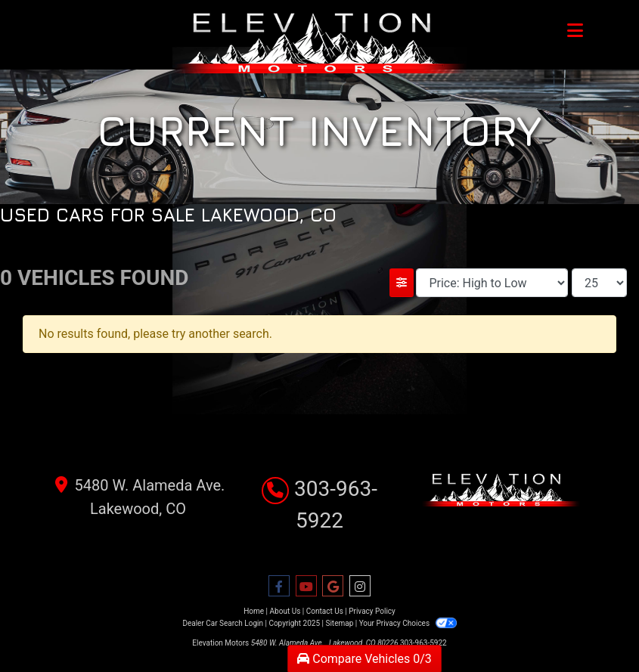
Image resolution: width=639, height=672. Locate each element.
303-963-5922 (423, 643)
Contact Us (325, 611)
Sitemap (339, 623)
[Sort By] (492, 283)
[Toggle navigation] (575, 30)
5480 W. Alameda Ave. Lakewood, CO (138, 495)
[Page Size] (599, 283)
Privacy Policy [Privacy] (372, 611)
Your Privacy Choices (408, 623)
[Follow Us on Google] (333, 587)
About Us (285, 611)
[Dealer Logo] (319, 43)
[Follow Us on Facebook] (279, 587)
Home (254, 611)
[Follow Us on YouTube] (306, 587)
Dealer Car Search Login (223, 623)
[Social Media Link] (360, 587)
